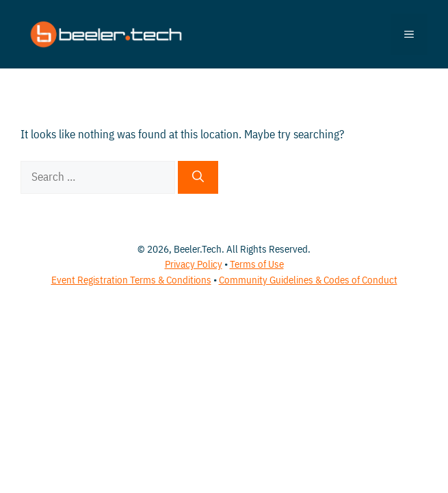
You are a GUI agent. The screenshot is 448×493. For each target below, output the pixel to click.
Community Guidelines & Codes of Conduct (308, 280)
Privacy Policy (194, 264)
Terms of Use (257, 264)
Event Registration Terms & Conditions (131, 280)
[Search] (198, 177)
